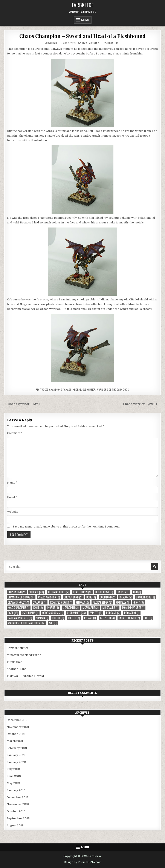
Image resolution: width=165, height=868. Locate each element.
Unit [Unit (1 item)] (148, 618)
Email (12, 497)
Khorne (77, 390)
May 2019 (13, 783)
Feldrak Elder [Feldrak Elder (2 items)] (102, 602)
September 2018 (18, 818)
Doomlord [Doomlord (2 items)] (108, 597)
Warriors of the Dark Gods (113, 390)
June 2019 (14, 776)
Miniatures (114, 43)
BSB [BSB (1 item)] (137, 592)
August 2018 (15, 825)
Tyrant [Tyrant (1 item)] (90, 618)
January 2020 (16, 762)
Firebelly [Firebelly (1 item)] (123, 602)
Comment (15, 433)
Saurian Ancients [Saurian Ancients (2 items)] (20, 618)
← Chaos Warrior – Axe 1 (22, 404)
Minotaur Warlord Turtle (24, 655)
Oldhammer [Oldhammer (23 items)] (76, 613)
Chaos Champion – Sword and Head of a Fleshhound (83, 36)
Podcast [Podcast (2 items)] (113, 613)
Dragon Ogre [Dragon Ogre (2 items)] (145, 597)
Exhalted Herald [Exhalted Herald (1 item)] (61, 602)
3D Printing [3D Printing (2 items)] (17, 592)
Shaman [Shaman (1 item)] (42, 618)
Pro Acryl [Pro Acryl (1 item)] (132, 613)
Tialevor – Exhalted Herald (25, 676)
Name (12, 483)
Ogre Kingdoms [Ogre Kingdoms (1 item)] (53, 613)
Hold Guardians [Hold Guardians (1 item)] (19, 608)
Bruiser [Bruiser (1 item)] (123, 592)
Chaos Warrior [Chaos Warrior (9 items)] (49, 597)
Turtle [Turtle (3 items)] (74, 618)
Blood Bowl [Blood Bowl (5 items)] (104, 592)
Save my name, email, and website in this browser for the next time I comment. (66, 527)
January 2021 (16, 755)
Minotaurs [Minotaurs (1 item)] (110, 608)
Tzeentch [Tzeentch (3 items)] (107, 618)
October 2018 (16, 811)
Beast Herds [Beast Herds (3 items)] (82, 592)
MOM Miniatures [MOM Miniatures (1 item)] (133, 608)
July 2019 (13, 769)
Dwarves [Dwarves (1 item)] (40, 602)
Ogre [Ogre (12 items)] (13, 613)
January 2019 (16, 790)
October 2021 (16, 734)
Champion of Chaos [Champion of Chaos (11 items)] (21, 597)
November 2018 (18, 804)
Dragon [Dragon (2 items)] (126, 597)
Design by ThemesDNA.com (83, 862)
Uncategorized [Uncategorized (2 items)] (129, 618)
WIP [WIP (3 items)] (53, 623)
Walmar (53, 43)
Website (13, 512)
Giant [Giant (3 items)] (139, 602)
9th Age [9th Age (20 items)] (37, 592)
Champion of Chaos (60, 390)
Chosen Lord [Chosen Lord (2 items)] (73, 597)
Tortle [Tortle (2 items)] (58, 618)
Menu (85, 20)
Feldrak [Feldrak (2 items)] (82, 602)
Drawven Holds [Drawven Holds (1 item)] (18, 602)
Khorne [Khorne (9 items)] (53, 608)
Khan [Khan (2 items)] (38, 608)
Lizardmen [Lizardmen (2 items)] (71, 608)
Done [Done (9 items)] (91, 597)
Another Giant (16, 669)
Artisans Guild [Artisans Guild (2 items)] (58, 592)
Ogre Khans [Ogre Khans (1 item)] (30, 613)
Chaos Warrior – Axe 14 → (142, 404)
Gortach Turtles (18, 648)
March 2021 (15, 741)
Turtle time (15, 662)
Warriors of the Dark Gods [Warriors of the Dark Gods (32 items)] (27, 623)
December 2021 (18, 720)
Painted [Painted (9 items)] (96, 613)
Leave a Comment (92, 43)
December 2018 (18, 797)
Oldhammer (89, 390)
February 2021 (17, 748)
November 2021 (18, 727)
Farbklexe (83, 5)
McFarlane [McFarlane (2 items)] (91, 608)
